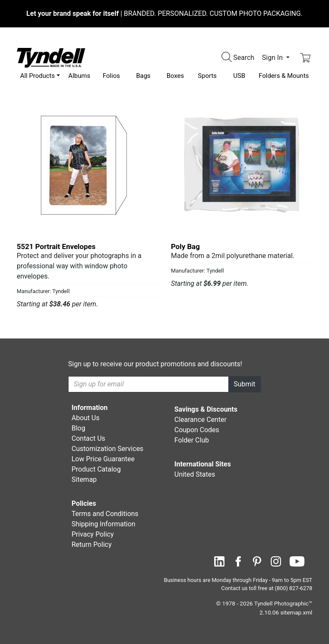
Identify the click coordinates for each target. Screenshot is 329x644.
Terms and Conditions (105, 514)
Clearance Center (200, 420)
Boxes (175, 76)
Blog (78, 428)
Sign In (273, 58)
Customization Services (108, 449)
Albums (79, 76)
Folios (111, 76)
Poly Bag (185, 246)
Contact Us (88, 438)
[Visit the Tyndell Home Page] (51, 57)
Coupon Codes (197, 430)
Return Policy (91, 545)
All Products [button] (37, 76)
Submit (245, 384)
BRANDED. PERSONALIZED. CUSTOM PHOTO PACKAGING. (165, 13)
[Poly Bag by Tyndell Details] (242, 165)
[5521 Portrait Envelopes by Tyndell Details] (87, 165)
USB (239, 76)
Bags (144, 76)
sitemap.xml (296, 612)
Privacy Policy (93, 534)
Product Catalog (96, 469)
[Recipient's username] (148, 384)
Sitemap (84, 479)
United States (195, 474)
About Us (85, 418)
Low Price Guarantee (103, 459)
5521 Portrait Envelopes (56, 246)
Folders (284, 76)
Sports (207, 76)
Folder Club (192, 440)
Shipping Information (103, 524)
